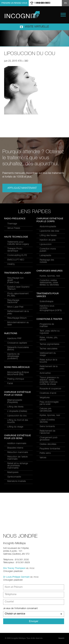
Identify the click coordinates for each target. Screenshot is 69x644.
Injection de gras (48, 240)
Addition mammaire (17, 444)
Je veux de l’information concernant (20, 609)
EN (66, 3)
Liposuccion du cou (17, 416)
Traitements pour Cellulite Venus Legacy (18, 243)
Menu (63, 15)
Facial (10, 384)
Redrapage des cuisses (47, 261)
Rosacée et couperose (50, 389)
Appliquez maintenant (22, 188)
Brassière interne (15, 448)
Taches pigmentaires (49, 344)
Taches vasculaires (49, 349)
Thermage (12, 224)
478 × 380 (23, 61)
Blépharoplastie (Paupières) (15, 401)
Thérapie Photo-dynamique (15, 250)
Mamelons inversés (17, 481)
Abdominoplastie (48, 227)
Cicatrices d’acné (48, 393)
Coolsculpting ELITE (17, 255)
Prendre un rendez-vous (14, 3)
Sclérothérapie (46, 302)
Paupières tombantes (50, 449)
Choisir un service (15, 614)
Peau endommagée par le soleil (49, 403)
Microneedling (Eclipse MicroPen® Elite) (18, 374)
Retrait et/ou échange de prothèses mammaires (18, 466)
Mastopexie (13, 473)
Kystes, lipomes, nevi (50, 276)
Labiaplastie (45, 256)
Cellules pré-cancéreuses (46, 410)
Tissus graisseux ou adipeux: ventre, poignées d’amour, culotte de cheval (49, 381)
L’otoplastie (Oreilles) (17, 411)
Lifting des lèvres (15, 407)
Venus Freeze (14, 228)
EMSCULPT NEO (16, 260)
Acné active (45, 373)
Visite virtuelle (37, 27)
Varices (43, 458)
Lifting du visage (15, 427)
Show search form (59, 3)
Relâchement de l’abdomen (47, 432)
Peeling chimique (16, 379)
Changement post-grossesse (49, 439)
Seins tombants (47, 427)
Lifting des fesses (48, 236)
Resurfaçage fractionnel (13, 302)
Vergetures (45, 398)
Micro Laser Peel (15, 307)
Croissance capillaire (17, 343)
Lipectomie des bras (49, 231)
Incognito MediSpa (22, 15)
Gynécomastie (14, 477)
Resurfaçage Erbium (17, 318)
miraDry (11, 264)
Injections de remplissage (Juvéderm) (13, 356)
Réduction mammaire (18, 453)
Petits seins (45, 453)
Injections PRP (14, 339)
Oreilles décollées (48, 444)
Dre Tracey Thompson (14, 568)
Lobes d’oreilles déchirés (47, 421)
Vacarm (61, 638)
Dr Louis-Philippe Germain (16, 577)
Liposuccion (46, 245)
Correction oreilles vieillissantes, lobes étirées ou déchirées (49, 283)
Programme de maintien (47, 325)
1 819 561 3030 (42, 3)
